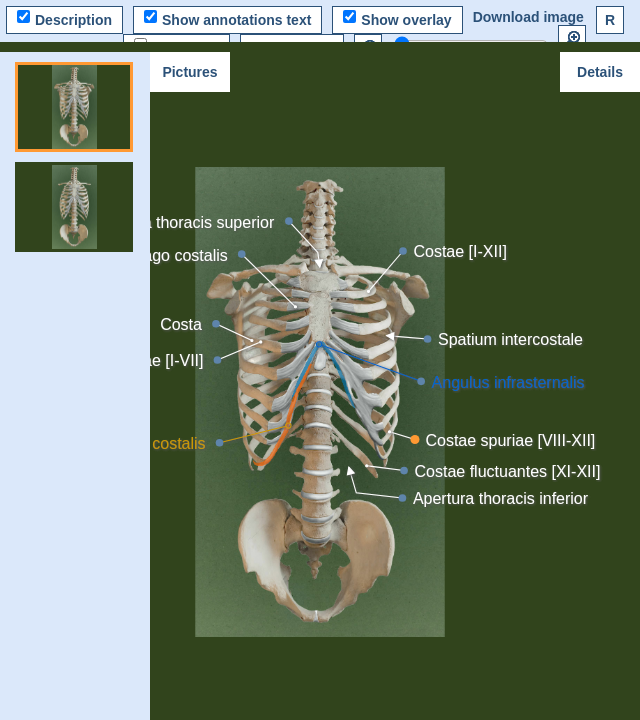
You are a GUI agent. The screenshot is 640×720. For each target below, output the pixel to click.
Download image (528, 17)
